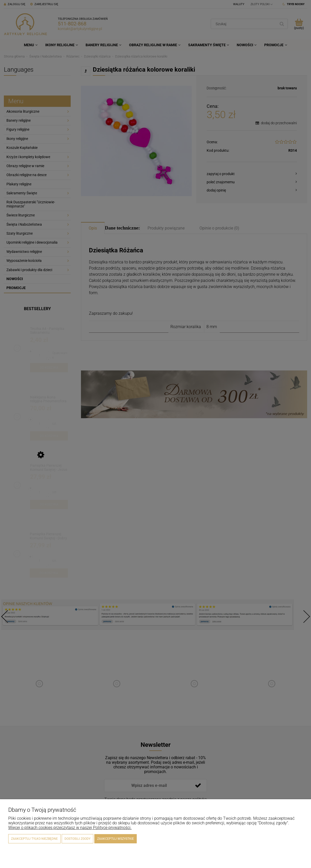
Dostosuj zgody (77, 839)
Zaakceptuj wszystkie (116, 839)
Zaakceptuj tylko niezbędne (34, 839)
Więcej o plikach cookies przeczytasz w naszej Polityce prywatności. (70, 828)
